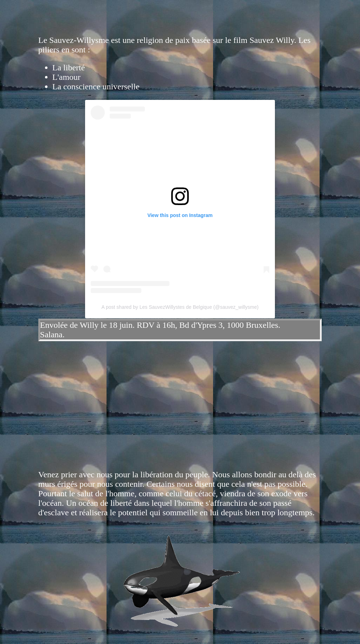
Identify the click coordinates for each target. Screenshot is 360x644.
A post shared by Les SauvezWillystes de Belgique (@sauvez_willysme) (180, 307)
